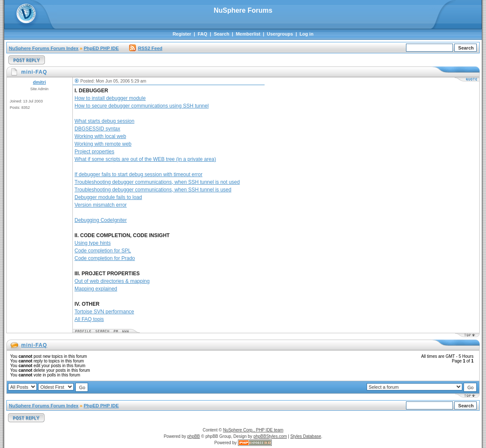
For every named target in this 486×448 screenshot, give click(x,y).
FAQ (203, 34)
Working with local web (100, 136)
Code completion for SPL (103, 251)
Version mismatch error (101, 205)
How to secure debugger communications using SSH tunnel (142, 106)
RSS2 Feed (146, 48)
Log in (306, 34)
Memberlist (248, 34)
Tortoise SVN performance (104, 312)
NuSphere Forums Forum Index (44, 48)
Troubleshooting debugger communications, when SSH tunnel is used (153, 190)
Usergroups (280, 34)
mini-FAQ (34, 345)
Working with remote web (103, 144)
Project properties (94, 152)
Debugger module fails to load (108, 197)
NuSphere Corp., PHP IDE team (253, 430)
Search (222, 34)
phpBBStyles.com (270, 436)
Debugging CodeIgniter (101, 220)
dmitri (40, 82)
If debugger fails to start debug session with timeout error (138, 174)
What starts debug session (104, 121)
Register (182, 34)
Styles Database (306, 436)
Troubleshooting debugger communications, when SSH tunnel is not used (157, 182)
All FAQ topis (89, 319)
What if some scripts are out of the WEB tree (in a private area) (145, 159)
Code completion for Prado (105, 258)
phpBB (193, 436)
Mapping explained (96, 289)
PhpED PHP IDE (101, 48)
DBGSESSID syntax (97, 129)
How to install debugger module (110, 98)
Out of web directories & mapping (112, 281)
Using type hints (93, 243)
